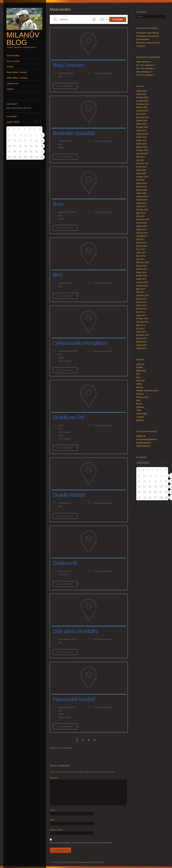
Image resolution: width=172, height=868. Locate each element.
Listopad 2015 (142, 286)
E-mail (53, 820)
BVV (58, 275)
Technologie (142, 414)
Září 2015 (140, 292)
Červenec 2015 (143, 295)
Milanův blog (23, 39)
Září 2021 (140, 160)
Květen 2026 (142, 91)
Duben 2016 (141, 272)
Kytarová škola (143, 39)
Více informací (65, 86)
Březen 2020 (142, 190)
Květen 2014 (142, 342)
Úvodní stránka (13, 56)
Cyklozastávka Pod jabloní (80, 343)
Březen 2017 (142, 246)
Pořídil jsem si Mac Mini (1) (148, 36)
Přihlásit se (141, 436)
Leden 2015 (141, 315)
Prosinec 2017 (142, 233)
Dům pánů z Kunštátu (76, 631)
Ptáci (138, 400)
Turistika (140, 417)
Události (10, 89)
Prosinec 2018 (142, 210)
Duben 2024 (141, 124)
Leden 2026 (141, 94)
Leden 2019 (141, 206)
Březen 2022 (142, 147)
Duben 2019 (141, 203)
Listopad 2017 (142, 236)
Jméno (53, 810)
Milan (139, 62)
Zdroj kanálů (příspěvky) (146, 439)
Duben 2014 (141, 345)
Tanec (139, 410)
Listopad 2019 (142, 196)
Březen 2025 (142, 107)
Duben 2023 (141, 130)
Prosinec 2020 (142, 177)
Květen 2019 (142, 200)
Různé (139, 404)
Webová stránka (56, 830)
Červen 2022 (142, 137)
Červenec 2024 (143, 117)
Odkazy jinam (13, 83)
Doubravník (65, 563)
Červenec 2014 (143, 335)
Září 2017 (140, 239)
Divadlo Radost (69, 495)
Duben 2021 (141, 170)
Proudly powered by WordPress (63, 862)
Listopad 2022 (142, 134)
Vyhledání (118, 20)
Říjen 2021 (141, 157)
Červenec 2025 (143, 104)
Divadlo (140, 367)
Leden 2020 (141, 193)
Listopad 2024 (142, 111)
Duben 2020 (141, 187)
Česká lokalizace (143, 446)
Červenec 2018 (143, 220)
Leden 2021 (141, 173)
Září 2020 (140, 180)
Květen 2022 (142, 140)
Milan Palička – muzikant (17, 78)
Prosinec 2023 (142, 127)
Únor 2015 (141, 312)
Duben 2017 (141, 243)
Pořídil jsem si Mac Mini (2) (148, 33)
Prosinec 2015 (142, 282)
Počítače (140, 394)
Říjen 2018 (141, 213)
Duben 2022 (141, 144)
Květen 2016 (142, 269)
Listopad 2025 (142, 101)
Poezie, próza (142, 397)
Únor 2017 (141, 249)
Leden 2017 (141, 253)
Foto (138, 377)
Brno (58, 204)
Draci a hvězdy (13, 61)
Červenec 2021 (143, 163)
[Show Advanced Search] (94, 19)
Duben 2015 (141, 305)
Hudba (139, 384)
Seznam (103, 19)
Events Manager (66, 748)
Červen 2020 (142, 183)
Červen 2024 (142, 120)
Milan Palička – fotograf (17, 72)
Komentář (54, 778)
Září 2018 (140, 216)
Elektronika (141, 371)
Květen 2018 (142, 226)
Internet (140, 387)
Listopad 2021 (142, 154)
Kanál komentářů (144, 443)
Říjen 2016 (141, 256)
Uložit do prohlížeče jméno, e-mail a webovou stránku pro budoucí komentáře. (81, 843)
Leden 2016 (141, 279)
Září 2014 (140, 329)
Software (140, 407)
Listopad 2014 (142, 322)
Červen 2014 (142, 338)
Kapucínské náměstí (74, 699)
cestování (140, 364)
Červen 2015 (142, 299)
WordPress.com (99, 862)
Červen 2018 (142, 223)
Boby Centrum (68, 65)
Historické (141, 381)
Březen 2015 (142, 309)
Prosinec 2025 (142, 97)
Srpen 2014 (141, 332)
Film (138, 374)
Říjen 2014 (141, 325)
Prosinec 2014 (142, 319)
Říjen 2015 (141, 289)
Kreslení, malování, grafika (148, 391)
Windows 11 (147, 62)
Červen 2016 (142, 266)
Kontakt (10, 67)
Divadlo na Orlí (69, 417)
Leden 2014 (141, 348)
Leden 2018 (141, 230)
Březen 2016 (142, 276)
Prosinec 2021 (142, 150)
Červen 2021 (142, 167)
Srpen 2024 (141, 114)
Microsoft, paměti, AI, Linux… (149, 43)
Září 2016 (140, 259)
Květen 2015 (142, 302)
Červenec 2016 (143, 262)
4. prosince (141, 46)
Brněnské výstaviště (74, 133)
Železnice (140, 420)
